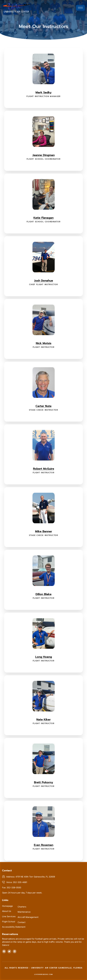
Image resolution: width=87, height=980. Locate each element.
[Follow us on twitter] (9, 951)
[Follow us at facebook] (4, 951)
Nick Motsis (44, 343)
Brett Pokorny (43, 782)
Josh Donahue (44, 281)
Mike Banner (44, 531)
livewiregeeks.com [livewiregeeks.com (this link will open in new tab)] (43, 974)
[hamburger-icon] (80, 8)
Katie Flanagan (43, 218)
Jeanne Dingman (44, 155)
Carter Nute (43, 406)
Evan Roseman (44, 845)
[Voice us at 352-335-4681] (43, 882)
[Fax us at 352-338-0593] (43, 888)
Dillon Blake (43, 594)
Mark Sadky (43, 92)
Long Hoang (44, 657)
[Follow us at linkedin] (15, 951)
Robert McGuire (44, 469)
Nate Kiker (43, 719)
